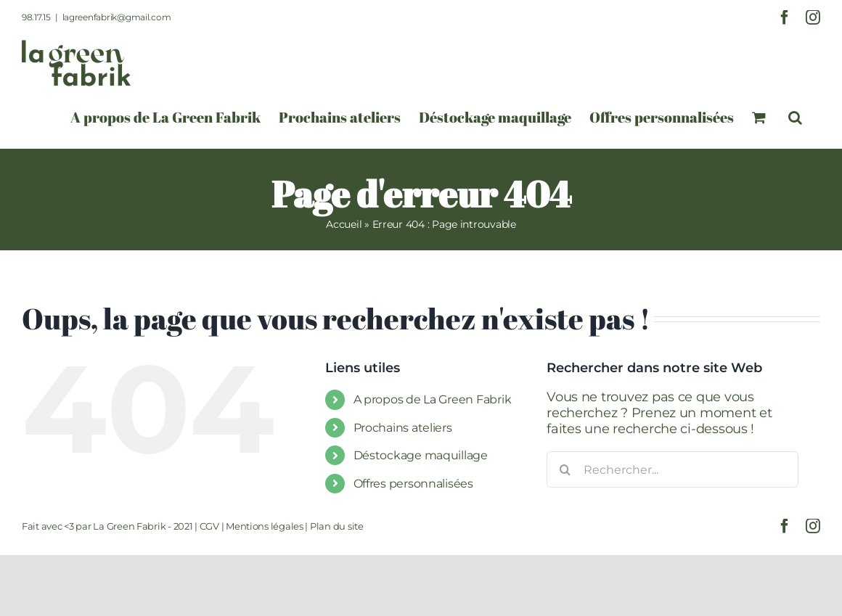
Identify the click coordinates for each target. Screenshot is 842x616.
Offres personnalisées (413, 484)
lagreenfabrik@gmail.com (117, 17)
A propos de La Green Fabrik (433, 399)
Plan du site (337, 526)
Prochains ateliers (403, 428)
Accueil (344, 224)
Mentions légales (265, 526)
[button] (795, 118)
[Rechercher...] (673, 469)
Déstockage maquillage (421, 455)
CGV (209, 526)
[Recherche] (565, 469)
